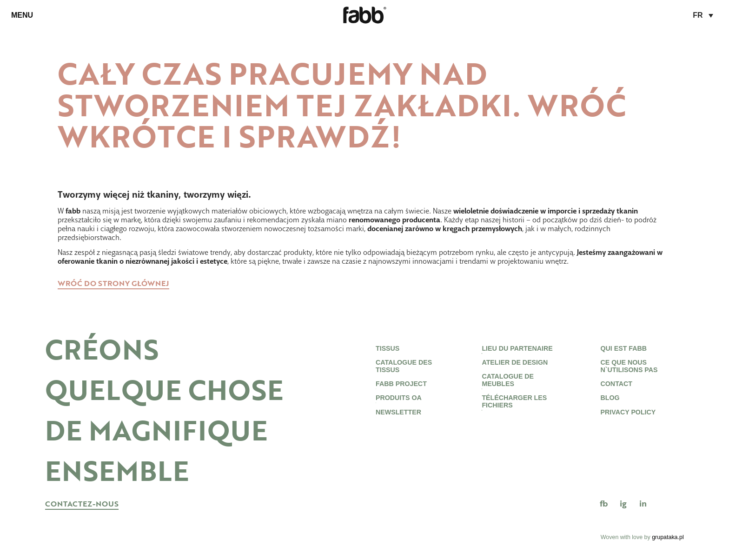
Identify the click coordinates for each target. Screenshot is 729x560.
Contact (615, 392)
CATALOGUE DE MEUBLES (507, 387)
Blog (607, 408)
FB (604, 504)
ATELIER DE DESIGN (515, 366)
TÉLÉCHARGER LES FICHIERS (513, 413)
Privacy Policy (627, 425)
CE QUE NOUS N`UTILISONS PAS (629, 371)
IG (623, 504)
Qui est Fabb (622, 350)
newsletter (398, 425)
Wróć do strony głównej (113, 284)
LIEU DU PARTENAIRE (518, 350)
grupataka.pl (668, 537)
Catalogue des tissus (404, 371)
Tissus (388, 350)
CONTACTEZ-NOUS (82, 504)
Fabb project (401, 392)
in (643, 504)
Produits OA (400, 408)
